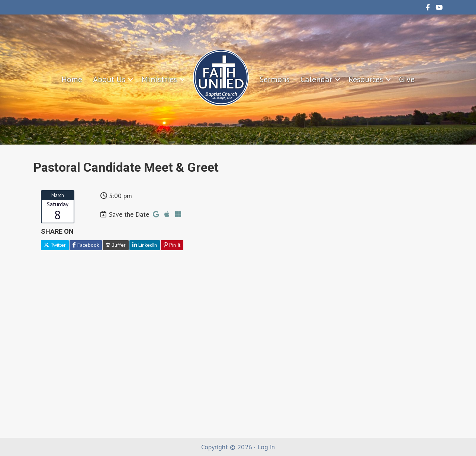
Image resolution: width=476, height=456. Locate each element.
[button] (131, 80)
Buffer (116, 245)
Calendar (316, 79)
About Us (109, 79)
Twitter (55, 245)
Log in (266, 447)
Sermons (275, 79)
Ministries (159, 79)
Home (72, 79)
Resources (366, 79)
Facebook (86, 245)
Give (407, 79)
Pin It (172, 245)
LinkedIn (145, 245)
